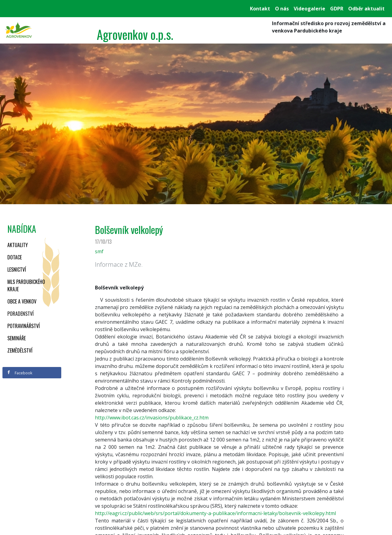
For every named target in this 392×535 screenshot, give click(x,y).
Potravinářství (24, 326)
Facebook (20, 373)
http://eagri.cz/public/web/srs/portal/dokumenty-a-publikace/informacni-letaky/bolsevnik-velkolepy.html (215, 513)
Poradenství (21, 314)
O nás (282, 9)
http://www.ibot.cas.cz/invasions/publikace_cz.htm (152, 418)
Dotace (15, 257)
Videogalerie (309, 9)
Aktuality (18, 245)
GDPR (337, 9)
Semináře (17, 338)
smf (99, 251)
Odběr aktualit (366, 9)
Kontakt (260, 9)
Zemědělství (20, 350)
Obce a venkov (22, 301)
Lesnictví (17, 269)
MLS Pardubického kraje (26, 285)
